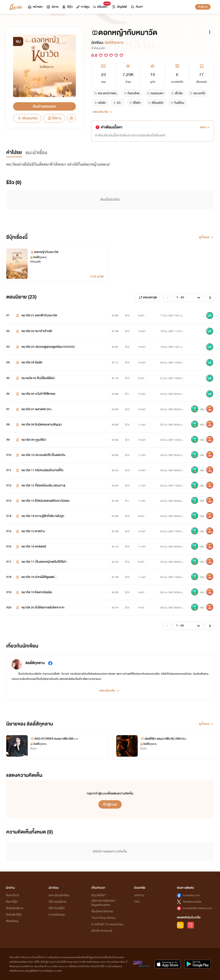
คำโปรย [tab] (14, 152)
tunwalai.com (192, 895)
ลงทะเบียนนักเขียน (59, 895)
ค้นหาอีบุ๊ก (12, 902)
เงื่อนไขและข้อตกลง (102, 911)
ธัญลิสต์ (119, 7)
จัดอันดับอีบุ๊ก (14, 915)
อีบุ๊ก (67, 7)
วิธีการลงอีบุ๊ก (57, 908)
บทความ (139, 895)
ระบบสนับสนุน (57, 915)
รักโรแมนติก (98, 48)
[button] (205, 127)
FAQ (137, 902)
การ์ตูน (83, 7)
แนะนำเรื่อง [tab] (36, 153)
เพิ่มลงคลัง (27, 118)
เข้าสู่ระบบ (203, 7)
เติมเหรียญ (12, 921)
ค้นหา (137, 7)
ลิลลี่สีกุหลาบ (114, 43)
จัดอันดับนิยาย (15, 908)
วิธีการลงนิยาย (57, 902)
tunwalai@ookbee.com (198, 908)
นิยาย (52, 7)
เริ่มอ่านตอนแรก (44, 106)
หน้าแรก (35, 7)
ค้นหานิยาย (12, 895)
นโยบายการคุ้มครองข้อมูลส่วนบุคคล (103, 903)
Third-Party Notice (103, 918)
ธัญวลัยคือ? (99, 895)
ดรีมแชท (101, 6)
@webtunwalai (192, 902)
